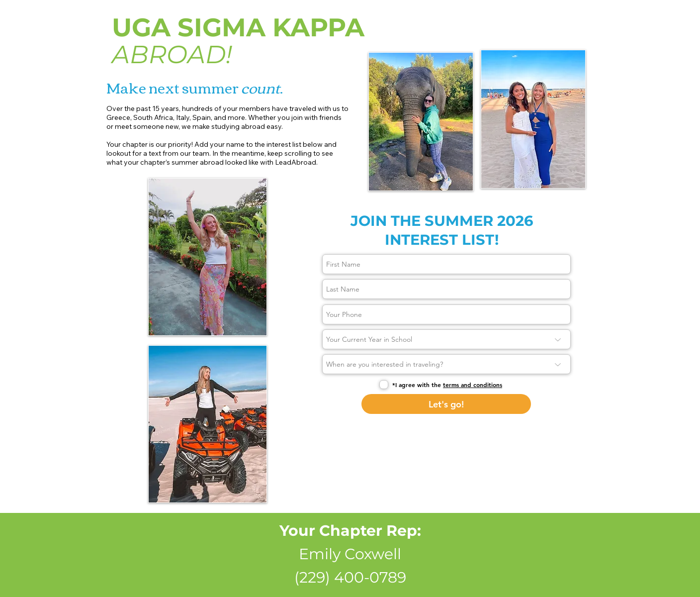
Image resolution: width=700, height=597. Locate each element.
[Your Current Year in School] (446, 339)
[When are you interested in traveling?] (446, 364)
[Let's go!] (446, 404)
